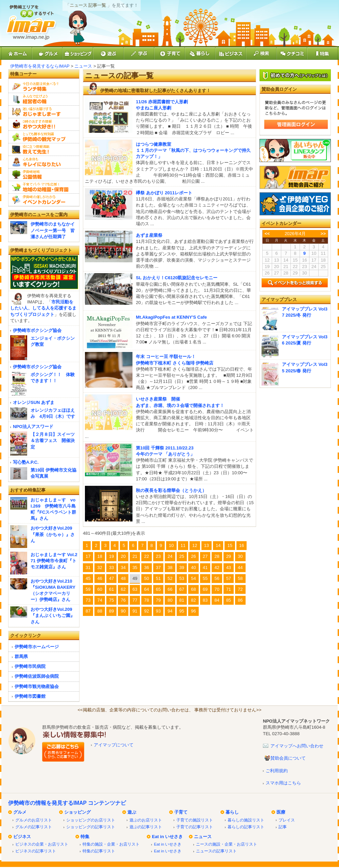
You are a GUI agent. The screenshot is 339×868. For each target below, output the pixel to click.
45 (88, 578)
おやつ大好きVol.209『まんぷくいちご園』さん (53, 615)
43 (229, 568)
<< (267, 234)
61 (111, 589)
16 (242, 545)
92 (146, 611)
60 (100, 589)
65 (158, 589)
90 (123, 611)
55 (205, 578)
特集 (85, 837)
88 (100, 611)
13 (207, 545)
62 (123, 589)
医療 (281, 812)
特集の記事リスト (99, 851)
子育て (181, 812)
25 (182, 556)
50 (146, 578)
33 (111, 568)
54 (193, 578)
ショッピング (77, 812)
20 (123, 556)
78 (146, 600)
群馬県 (21, 657)
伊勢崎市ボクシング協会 (37, 330)
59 (88, 589)
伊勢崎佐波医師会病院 (37, 676)
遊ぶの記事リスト (146, 827)
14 (218, 545)
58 (240, 578)
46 (100, 578)
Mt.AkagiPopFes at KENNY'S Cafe (171, 317)
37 (158, 568)
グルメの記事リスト (34, 827)
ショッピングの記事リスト (91, 827)
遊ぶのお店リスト (146, 820)
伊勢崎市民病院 (30, 666)
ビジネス (22, 837)
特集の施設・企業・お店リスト (111, 844)
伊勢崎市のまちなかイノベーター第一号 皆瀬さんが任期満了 (53, 230)
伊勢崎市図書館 (30, 696)
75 (111, 600)
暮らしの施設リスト (246, 820)
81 (182, 600)
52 (170, 578)
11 (183, 545)
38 (170, 568)
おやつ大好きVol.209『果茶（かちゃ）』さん (53, 534)
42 (217, 568)
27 (205, 556)
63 (135, 589)
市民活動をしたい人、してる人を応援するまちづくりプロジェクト (43, 308)
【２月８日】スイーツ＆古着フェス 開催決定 (53, 440)
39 (182, 568)
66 (170, 589)
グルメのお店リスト (34, 820)
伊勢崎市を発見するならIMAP (40, 66)
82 (193, 600)
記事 (283, 827)
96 (193, 611)
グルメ (20, 812)
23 (158, 556)
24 (170, 556)
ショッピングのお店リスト (91, 820)
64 (146, 589)
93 (158, 611)
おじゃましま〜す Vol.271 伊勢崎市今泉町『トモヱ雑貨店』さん (54, 561)
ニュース (83, 66)
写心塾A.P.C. (26, 462)
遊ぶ (132, 812)
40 (193, 568)
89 (111, 611)
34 (123, 568)
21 (135, 556)
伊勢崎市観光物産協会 (37, 686)
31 (88, 568)
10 (171, 545)
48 (123, 578)
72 (240, 589)
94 (170, 611)
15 (230, 545)
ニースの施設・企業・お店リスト (227, 844)
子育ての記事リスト (195, 827)
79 (158, 600)
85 (229, 600)
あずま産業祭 (149, 235)
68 (193, 589)
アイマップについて (114, 745)
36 (146, 568)
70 (217, 589)
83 (205, 600)
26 (193, 556)
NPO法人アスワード (33, 427)
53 (182, 578)
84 (217, 600)
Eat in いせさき (167, 837)
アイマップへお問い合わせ (297, 746)
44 (240, 568)
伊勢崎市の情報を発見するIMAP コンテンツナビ (67, 803)
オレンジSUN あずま (34, 402)
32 (100, 568)
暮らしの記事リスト (246, 827)
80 (170, 600)
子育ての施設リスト (195, 820)
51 (158, 578)
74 (100, 600)
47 (111, 578)
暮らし (232, 812)
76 (123, 600)
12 (195, 545)
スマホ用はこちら (283, 783)
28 (217, 556)
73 (88, 600)
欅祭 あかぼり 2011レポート (164, 193)
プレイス (287, 820)
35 (135, 568)
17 (88, 556)
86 (240, 600)
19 (111, 556)
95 (182, 611)
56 (217, 578)
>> (323, 234)
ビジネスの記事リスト (36, 851)
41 (205, 568)
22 (146, 556)
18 (100, 556)
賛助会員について (288, 758)
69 (205, 589)
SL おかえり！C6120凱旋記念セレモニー (177, 278)
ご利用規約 (277, 771)
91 (135, 611)
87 (88, 611)
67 (182, 589)
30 (240, 556)
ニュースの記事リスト (216, 851)
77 (135, 600)
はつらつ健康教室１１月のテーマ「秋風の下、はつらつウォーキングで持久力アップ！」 (193, 150)
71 (229, 589)
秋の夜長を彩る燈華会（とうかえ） (171, 490)
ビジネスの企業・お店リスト (42, 844)
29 (229, 556)
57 (229, 578)
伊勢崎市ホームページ (37, 647)
